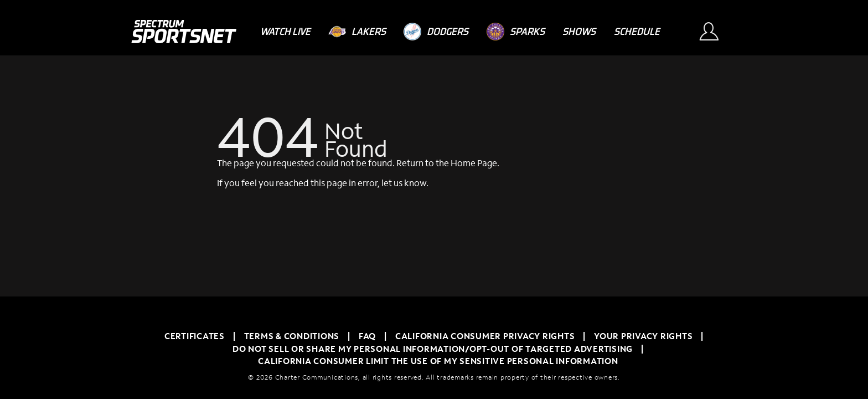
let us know (404, 183)
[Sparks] (516, 32)
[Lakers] (357, 32)
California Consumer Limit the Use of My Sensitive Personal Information (438, 361)
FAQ (367, 336)
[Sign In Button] (714, 32)
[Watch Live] (285, 31)
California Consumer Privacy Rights (485, 336)
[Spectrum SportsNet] (184, 32)
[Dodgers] (436, 32)
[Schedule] (637, 31)
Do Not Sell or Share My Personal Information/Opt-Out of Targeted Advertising (433, 349)
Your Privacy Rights (643, 336)
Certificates (195, 336)
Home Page (474, 163)
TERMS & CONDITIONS (292, 336)
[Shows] (579, 31)
